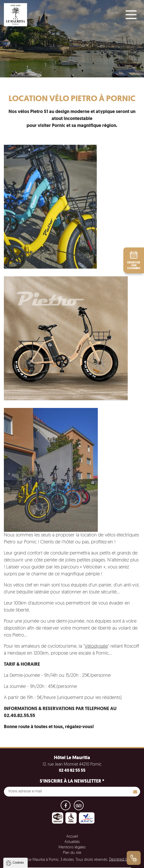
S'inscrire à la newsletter (72, 781)
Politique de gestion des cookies (33, 851)
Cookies (18, 814)
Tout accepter (37, 864)
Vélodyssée (96, 646)
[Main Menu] (131, 15)
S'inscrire (135, 792)
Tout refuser (69, 864)
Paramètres (99, 864)
